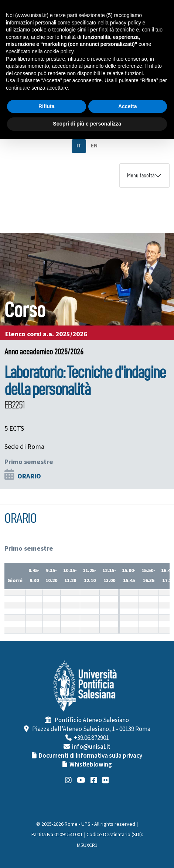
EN (94, 146)
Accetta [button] (128, 106)
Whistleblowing (91, 765)
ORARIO (29, 476)
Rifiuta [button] (47, 106)
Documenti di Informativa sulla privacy (91, 756)
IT (79, 146)
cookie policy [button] (59, 51)
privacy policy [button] (126, 23)
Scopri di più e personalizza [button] (87, 124)
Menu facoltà (141, 176)
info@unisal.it (91, 747)
